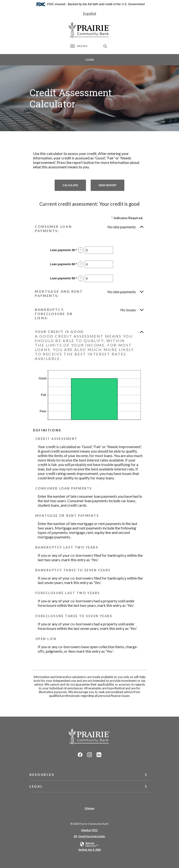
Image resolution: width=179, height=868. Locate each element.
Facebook (80, 755)
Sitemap (90, 808)
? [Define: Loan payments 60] (81, 264)
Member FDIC (90, 830)
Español (90, 13)
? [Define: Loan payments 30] (81, 250)
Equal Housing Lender (92, 836)
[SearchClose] (105, 46)
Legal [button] (36, 786)
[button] (89, 229)
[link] (89, 846)
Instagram (89, 755)
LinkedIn (99, 755)
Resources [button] (42, 775)
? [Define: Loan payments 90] (81, 278)
